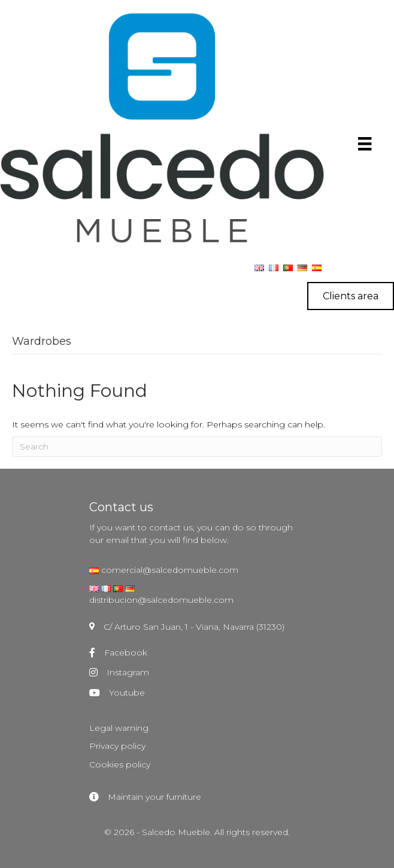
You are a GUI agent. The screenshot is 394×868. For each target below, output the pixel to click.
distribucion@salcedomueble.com (161, 600)
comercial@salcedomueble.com (169, 570)
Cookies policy (120, 764)
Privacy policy (117, 746)
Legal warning (119, 728)
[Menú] (365, 144)
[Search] (197, 447)
